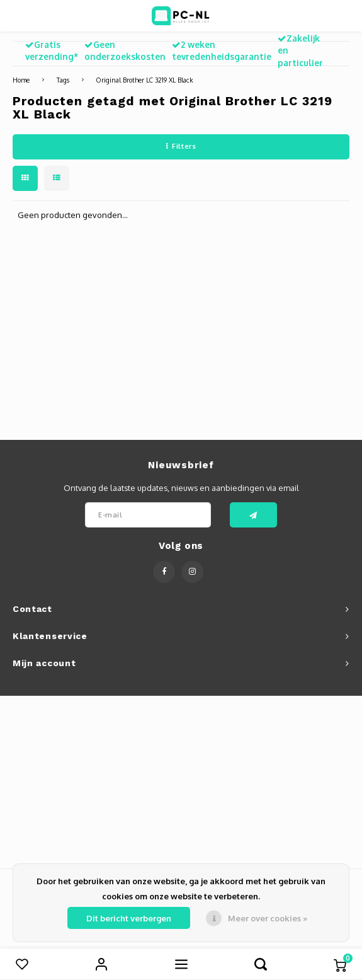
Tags (63, 80)
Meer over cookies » (268, 918)
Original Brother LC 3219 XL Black (145, 80)
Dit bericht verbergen (129, 918)
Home (21, 80)
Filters (181, 146)
